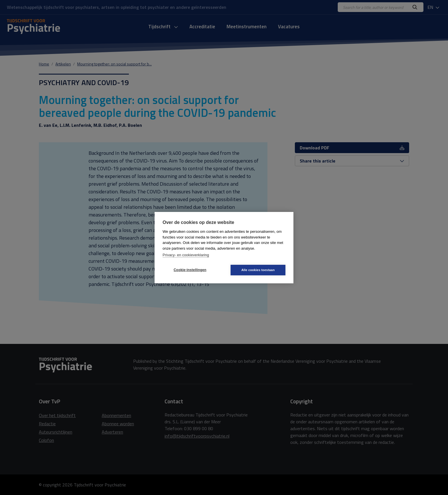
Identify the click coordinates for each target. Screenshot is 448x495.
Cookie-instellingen (190, 270)
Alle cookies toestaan (258, 270)
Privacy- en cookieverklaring (186, 255)
